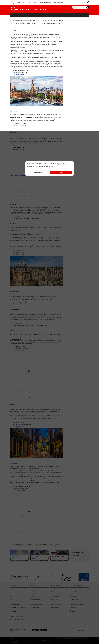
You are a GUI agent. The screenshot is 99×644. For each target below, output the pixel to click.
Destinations (32, 15)
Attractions (24, 15)
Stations (67, 15)
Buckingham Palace (32, 41)
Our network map (76, 15)
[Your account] (88, 2)
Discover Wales (15, 15)
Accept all (61, 172)
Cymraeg (83, 2)
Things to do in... (48, 15)
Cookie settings (38, 173)
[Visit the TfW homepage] (12, 3)
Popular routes (58, 15)
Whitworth (29, 118)
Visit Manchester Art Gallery (20, 123)
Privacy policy (30, 169)
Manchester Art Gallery (16, 118)
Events (40, 15)
